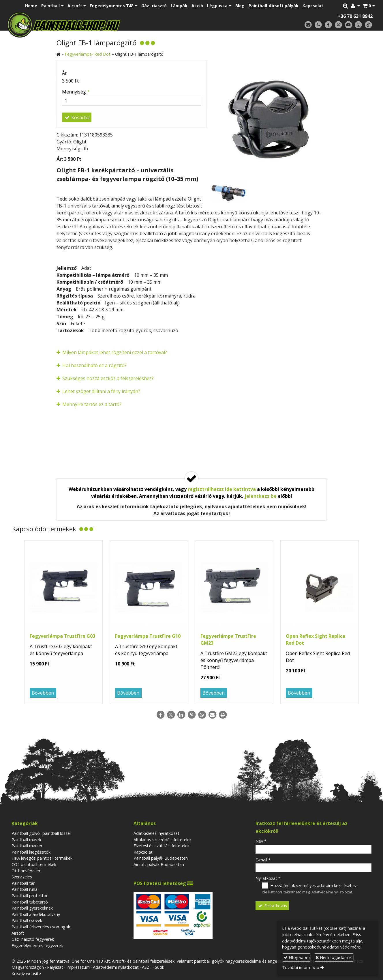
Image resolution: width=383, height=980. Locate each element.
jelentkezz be (261, 496)
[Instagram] (358, 25)
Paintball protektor (30, 896)
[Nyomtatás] (223, 715)
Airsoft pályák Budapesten (159, 864)
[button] (369, 6)
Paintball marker (27, 846)
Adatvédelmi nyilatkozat (332, 892)
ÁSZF (147, 967)
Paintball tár (23, 883)
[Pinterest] (191, 715)
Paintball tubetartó (30, 902)
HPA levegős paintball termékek (42, 858)
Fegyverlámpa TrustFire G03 (62, 636)
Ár (64, 73)
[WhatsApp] (202, 715)
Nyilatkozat (268, 878)
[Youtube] (349, 25)
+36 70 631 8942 (355, 16)
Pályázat (55, 967)
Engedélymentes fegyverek (37, 946)
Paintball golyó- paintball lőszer (41, 833)
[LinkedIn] (181, 715)
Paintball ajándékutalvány (36, 914)
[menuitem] (31, 6)
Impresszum (78, 967)
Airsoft (18, 933)
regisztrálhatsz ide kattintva (222, 489)
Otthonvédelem (27, 871)
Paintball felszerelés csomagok (41, 927)
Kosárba (77, 117)
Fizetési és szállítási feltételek (162, 846)
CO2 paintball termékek (34, 864)
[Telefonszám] (318, 25)
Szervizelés (22, 877)
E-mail (263, 860)
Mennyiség (76, 92)
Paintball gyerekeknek (32, 908)
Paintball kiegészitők (31, 852)
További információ (301, 967)
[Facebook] (328, 25)
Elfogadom (297, 957)
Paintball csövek (27, 920)
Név (261, 841)
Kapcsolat (143, 852)
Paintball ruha (25, 889)
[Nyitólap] (104, 25)
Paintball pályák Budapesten (161, 858)
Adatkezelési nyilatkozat (156, 833)
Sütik (159, 967)
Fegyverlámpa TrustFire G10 (148, 636)
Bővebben (43, 693)
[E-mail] (308, 25)
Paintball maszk (26, 840)
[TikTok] (368, 25)
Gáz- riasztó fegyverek (33, 939)
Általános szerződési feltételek (163, 840)
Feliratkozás (272, 906)
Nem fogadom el (334, 957)
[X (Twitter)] (338, 25)
